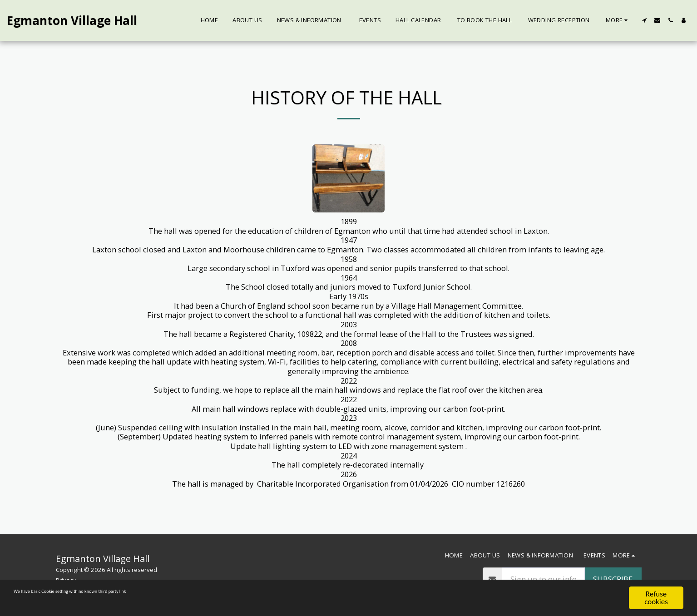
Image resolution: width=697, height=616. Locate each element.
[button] (644, 20)
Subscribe (613, 579)
